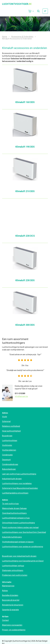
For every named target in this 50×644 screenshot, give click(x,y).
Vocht (5, 417)
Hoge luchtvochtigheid (11, 431)
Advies (5, 591)
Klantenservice (8, 586)
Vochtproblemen (9, 450)
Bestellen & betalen (10, 595)
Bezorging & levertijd (11, 600)
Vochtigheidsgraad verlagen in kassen (18, 542)
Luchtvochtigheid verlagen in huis (16, 518)
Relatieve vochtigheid (11, 426)
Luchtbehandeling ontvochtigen (15, 493)
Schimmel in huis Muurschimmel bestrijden (20, 488)
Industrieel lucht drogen (12, 479)
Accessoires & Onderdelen (22, 37)
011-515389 (20, 393)
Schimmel (6, 421)
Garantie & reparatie (10, 610)
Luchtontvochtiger (10, 441)
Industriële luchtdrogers (12, 537)
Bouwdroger (7, 436)
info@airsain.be (21, 396)
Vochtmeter (7, 445)
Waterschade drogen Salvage (14, 508)
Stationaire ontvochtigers (13, 570)
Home (5, 37)
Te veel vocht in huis (10, 504)
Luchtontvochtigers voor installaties (17, 483)
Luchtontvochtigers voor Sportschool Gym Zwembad (24, 532)
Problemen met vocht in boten (15, 575)
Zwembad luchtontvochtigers (14, 513)
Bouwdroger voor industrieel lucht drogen (19, 556)
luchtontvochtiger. (17, 4)
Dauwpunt (6, 460)
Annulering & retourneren (13, 605)
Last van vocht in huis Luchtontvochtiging (19, 474)
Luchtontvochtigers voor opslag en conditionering (23, 547)
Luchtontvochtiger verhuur (13, 566)
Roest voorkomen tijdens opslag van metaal (20, 527)
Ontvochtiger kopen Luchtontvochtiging (18, 523)
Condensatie (7, 455)
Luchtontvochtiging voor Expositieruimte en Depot (23, 561)
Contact (5, 620)
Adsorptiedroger (9, 469)
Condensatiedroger (10, 464)
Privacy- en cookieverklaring (14, 630)
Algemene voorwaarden (12, 625)
